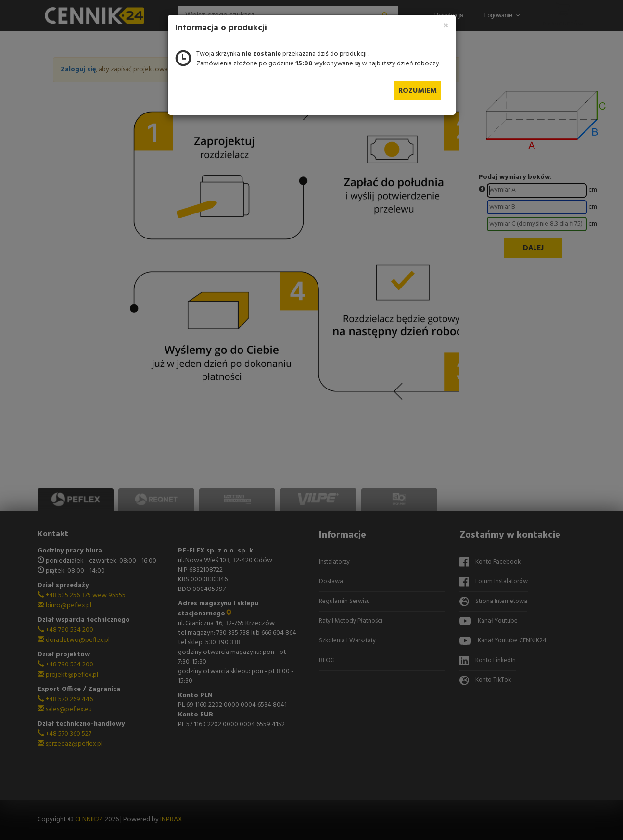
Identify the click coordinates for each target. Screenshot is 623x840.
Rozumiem (418, 91)
